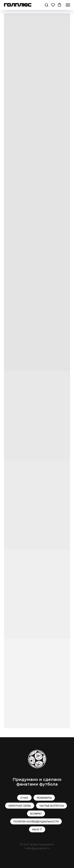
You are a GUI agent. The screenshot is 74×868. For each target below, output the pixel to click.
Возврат (36, 814)
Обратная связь (20, 806)
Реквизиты (44, 798)
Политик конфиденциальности (36, 822)
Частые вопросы (52, 806)
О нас (24, 798)
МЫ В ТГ (37, 829)
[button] (46, 5)
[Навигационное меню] (68, 5)
